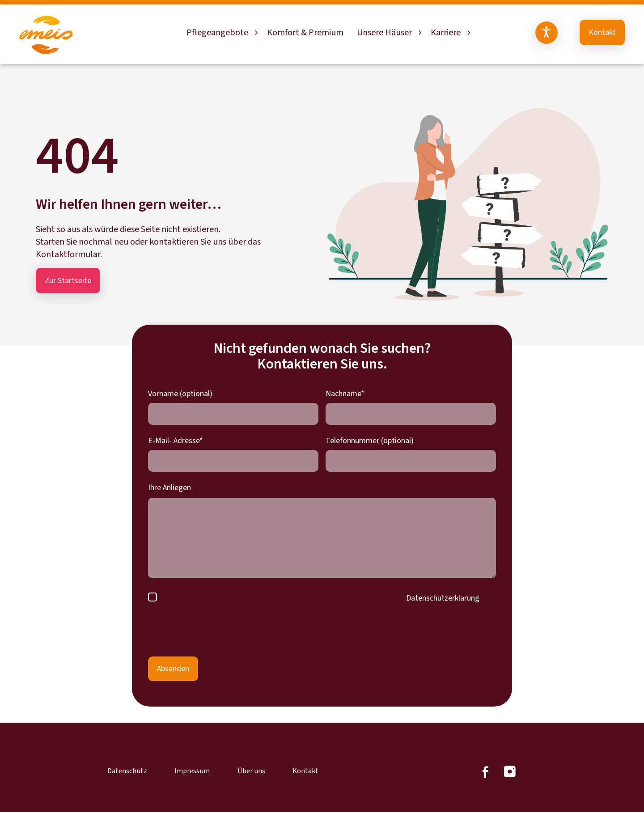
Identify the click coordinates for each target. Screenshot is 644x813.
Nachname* (345, 394)
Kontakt (602, 32)
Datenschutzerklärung (443, 598)
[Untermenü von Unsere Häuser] (419, 33)
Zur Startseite (68, 281)
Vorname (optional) (180, 394)
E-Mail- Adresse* (176, 441)
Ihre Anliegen (169, 488)
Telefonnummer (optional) (370, 441)
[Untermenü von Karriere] (468, 33)
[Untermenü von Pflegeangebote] (255, 33)
